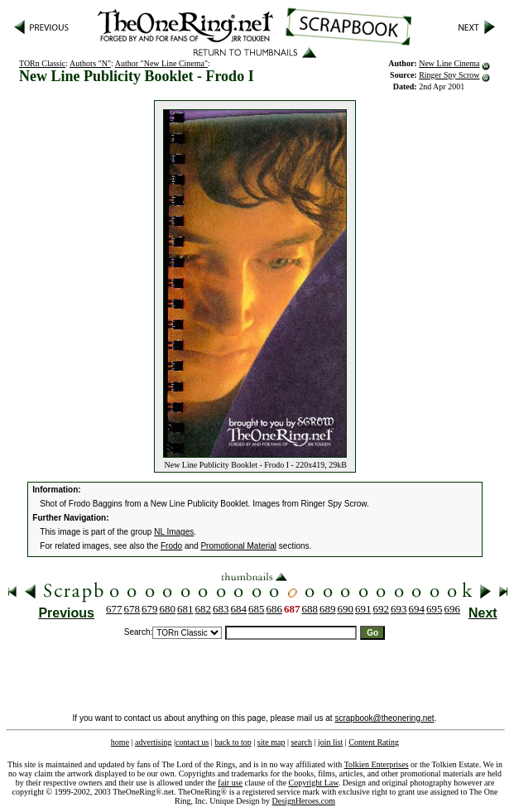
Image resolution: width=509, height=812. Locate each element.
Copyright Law (314, 783)
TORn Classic (42, 63)
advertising (153, 742)
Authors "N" (90, 63)
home (120, 742)
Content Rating (374, 742)
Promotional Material (238, 546)
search (301, 742)
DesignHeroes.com (304, 801)
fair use (230, 783)
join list (330, 742)
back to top (233, 742)
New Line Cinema (449, 63)
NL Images (174, 532)
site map (271, 742)
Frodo (171, 546)
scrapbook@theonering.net (384, 718)
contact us (192, 742)
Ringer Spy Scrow (449, 75)
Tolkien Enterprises (377, 764)
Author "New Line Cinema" (161, 63)
